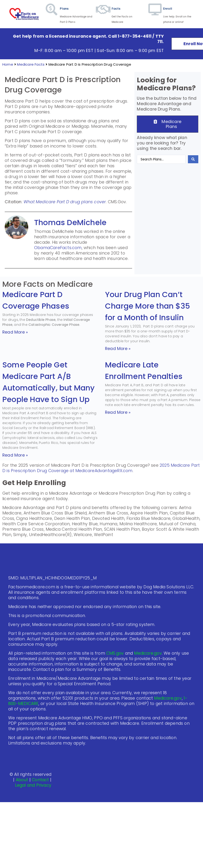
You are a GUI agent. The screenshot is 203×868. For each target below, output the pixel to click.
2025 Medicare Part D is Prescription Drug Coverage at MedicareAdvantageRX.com (101, 468)
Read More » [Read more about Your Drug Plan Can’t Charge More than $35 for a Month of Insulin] (118, 349)
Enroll (168, 9)
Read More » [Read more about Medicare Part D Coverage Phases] (15, 332)
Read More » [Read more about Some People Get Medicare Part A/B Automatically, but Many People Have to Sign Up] (15, 455)
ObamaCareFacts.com (58, 248)
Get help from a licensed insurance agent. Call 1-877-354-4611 (82, 36)
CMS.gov (115, 653)
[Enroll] (155, 14)
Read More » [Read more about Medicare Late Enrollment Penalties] (118, 412)
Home (8, 64)
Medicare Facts (31, 64)
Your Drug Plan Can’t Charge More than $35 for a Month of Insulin (148, 306)
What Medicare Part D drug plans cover (65, 202)
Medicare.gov (148, 653)
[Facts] (103, 14)
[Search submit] (193, 159)
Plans (64, 9)
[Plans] (52, 14)
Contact (40, 780)
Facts (116, 9)
